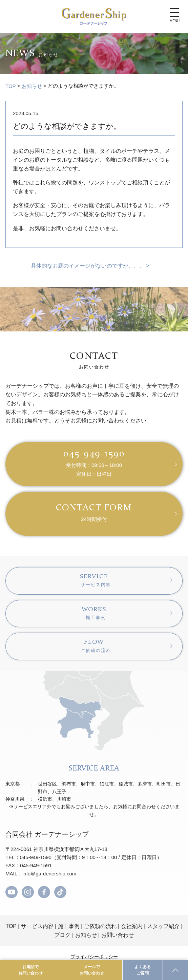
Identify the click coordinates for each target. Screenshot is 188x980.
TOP (11, 86)
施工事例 (69, 926)
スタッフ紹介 (163, 926)
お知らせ (32, 86)
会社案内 (132, 926)
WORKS (94, 613)
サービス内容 (37, 926)
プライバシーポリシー (94, 957)
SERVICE (94, 580)
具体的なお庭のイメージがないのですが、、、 (88, 266)
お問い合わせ (118, 935)
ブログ (62, 935)
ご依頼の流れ (100, 926)
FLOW (94, 646)
